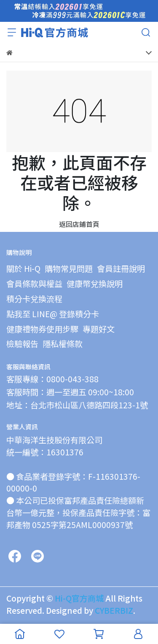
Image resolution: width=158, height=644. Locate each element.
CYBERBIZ (114, 610)
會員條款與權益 (34, 284)
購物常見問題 (69, 268)
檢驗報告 (22, 344)
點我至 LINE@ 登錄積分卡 (53, 314)
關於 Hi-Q (23, 268)
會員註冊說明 (121, 268)
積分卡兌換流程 (34, 299)
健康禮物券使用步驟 (42, 329)
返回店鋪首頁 (79, 224)
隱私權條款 (63, 344)
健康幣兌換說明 (95, 284)
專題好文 (99, 329)
